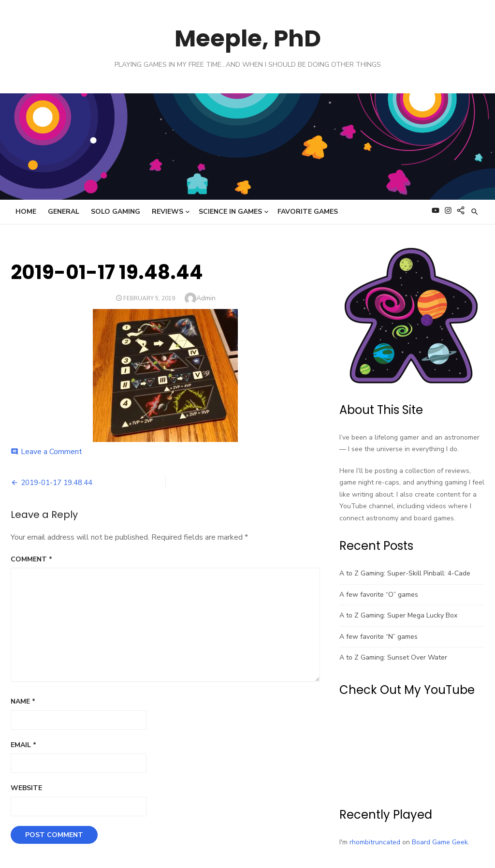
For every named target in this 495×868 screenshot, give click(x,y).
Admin (206, 298)
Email (23, 745)
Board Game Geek (440, 842)
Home (26, 212)
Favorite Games (308, 212)
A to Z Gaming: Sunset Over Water (393, 657)
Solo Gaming (116, 212)
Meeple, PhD (248, 38)
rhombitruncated (375, 842)
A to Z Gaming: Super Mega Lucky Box (398, 615)
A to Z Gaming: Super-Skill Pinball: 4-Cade (405, 573)
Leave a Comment (51, 452)
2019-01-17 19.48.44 (57, 483)
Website (26, 788)
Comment (31, 559)
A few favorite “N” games (379, 637)
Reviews (167, 212)
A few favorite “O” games (379, 595)
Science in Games (230, 212)
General (64, 212)
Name (23, 701)
